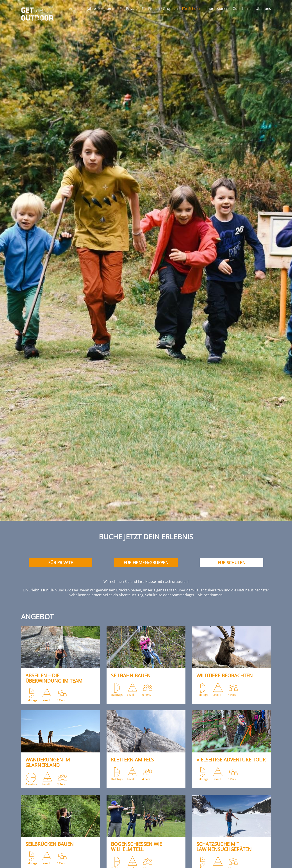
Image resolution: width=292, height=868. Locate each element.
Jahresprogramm (101, 9)
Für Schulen (192, 9)
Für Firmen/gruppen (146, 563)
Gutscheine (242, 9)
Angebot (76, 9)
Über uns (263, 9)
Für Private (129, 9)
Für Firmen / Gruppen (160, 9)
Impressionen (217, 9)
